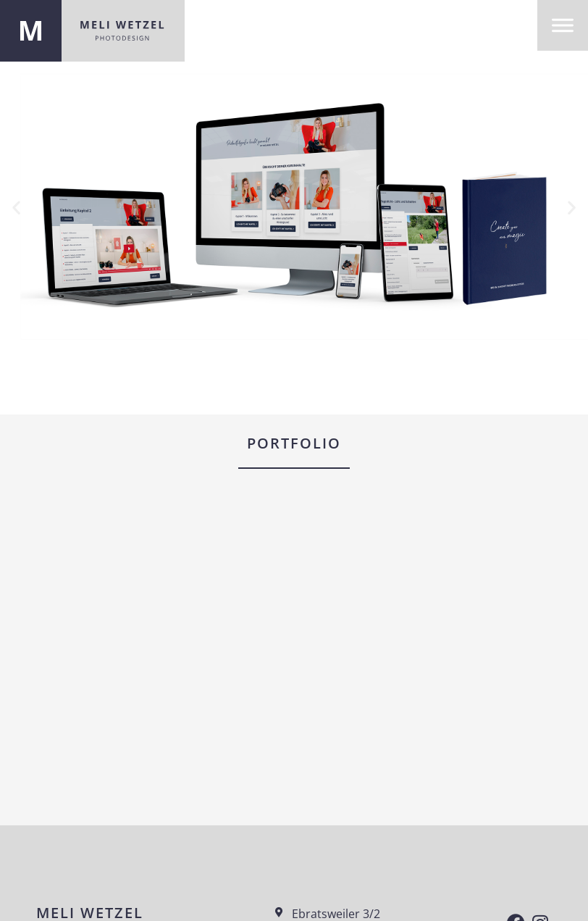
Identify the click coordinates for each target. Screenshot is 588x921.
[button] (16, 207)
